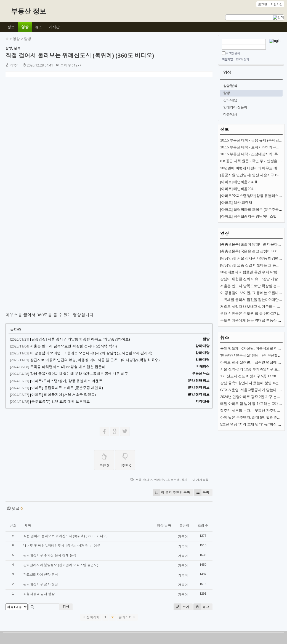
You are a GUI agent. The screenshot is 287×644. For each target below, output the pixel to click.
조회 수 (203, 526)
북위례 (175, 480)
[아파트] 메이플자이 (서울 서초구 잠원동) (63, 395)
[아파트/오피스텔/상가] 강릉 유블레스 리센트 (66, 381)
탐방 (28, 39)
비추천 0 (125, 459)
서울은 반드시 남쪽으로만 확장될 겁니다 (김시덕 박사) (73, 346)
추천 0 (104, 459)
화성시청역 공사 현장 (39, 594)
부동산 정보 (29, 11)
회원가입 (227, 59)
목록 (202, 492)
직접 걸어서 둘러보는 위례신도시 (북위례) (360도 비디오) (80, 55)
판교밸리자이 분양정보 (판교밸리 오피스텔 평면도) (61, 565)
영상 (16, 39)
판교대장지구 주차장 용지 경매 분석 (50, 555)
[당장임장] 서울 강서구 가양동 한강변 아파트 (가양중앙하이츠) (80, 339)
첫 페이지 (91, 617)
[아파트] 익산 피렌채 (236, 203)
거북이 (15, 65)
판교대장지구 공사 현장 (41, 584)
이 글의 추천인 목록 (172, 492)
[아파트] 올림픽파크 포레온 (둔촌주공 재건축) (67, 388)
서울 (139, 480)
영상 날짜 (164, 526)
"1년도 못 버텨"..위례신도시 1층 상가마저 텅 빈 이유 (62, 546)
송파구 (148, 480)
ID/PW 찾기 (242, 59)
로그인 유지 (233, 53)
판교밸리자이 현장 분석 (41, 575)
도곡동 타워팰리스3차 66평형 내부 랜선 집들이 (68, 367)
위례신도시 (162, 480)
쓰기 (181, 607)
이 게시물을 (200, 480)
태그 (201, 607)
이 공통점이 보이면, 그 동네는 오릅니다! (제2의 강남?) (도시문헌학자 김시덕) (91, 353)
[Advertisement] (52, 134)
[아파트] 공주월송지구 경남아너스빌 (249, 216)
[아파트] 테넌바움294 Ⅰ (239, 189)
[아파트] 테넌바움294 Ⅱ (239, 182)
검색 (66, 607)
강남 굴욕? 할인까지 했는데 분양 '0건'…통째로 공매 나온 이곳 (79, 374)
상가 (184, 480)
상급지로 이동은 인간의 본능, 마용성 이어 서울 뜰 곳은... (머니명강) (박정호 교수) (95, 360)
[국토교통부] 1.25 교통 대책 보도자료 (60, 402)
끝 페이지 (127, 617)
